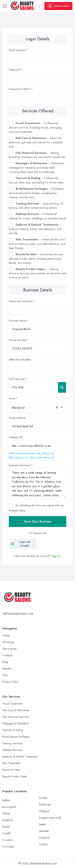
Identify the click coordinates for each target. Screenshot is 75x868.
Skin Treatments (11, 763)
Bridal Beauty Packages (16, 737)
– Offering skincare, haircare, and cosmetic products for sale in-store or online (37, 273)
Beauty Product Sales (15, 776)
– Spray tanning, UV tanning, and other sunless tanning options (36, 206)
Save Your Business (37, 521)
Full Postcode (17, 379)
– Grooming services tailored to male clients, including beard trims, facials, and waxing (35, 259)
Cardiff (6, 833)
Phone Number (18, 340)
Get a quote (9, 649)
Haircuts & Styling (13, 730)
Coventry (8, 840)
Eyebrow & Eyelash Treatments (20, 757)
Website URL (16, 437)
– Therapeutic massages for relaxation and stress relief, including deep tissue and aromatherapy (37, 168)
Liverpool (44, 838)
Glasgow (44, 811)
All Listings (8, 642)
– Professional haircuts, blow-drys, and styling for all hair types (36, 180)
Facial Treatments (12, 704)
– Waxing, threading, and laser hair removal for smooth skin (37, 155)
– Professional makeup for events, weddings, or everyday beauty (37, 216)
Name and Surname (20, 301)
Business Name (17, 321)
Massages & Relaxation (16, 723)
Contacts (7, 655)
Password (14, 70)
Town (12, 398)
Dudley (43, 798)
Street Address (17, 418)
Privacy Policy (17, 510)
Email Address (17, 50)
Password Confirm (20, 89)
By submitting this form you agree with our (36, 508)
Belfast (6, 800)
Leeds (42, 824)
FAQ (5, 675)
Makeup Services (12, 750)
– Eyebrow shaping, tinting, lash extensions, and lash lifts (35, 229)
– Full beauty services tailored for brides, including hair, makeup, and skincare (36, 193)
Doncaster (8, 847)
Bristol (6, 827)
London (43, 844)
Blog (5, 662)
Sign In (56, 556)
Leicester (44, 831)
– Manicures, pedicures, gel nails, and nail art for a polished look (36, 142)
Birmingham (9, 807)
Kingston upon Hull (50, 818)
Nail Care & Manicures (16, 710)
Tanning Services (12, 743)
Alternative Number (20, 360)
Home (6, 635)
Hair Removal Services (15, 717)
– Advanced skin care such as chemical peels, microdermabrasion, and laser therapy (37, 244)
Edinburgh (45, 804)
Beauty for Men (11, 770)
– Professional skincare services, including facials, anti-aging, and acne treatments (35, 127)
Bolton (6, 813)
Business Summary (19, 465)
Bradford (8, 820)
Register (7, 668)
